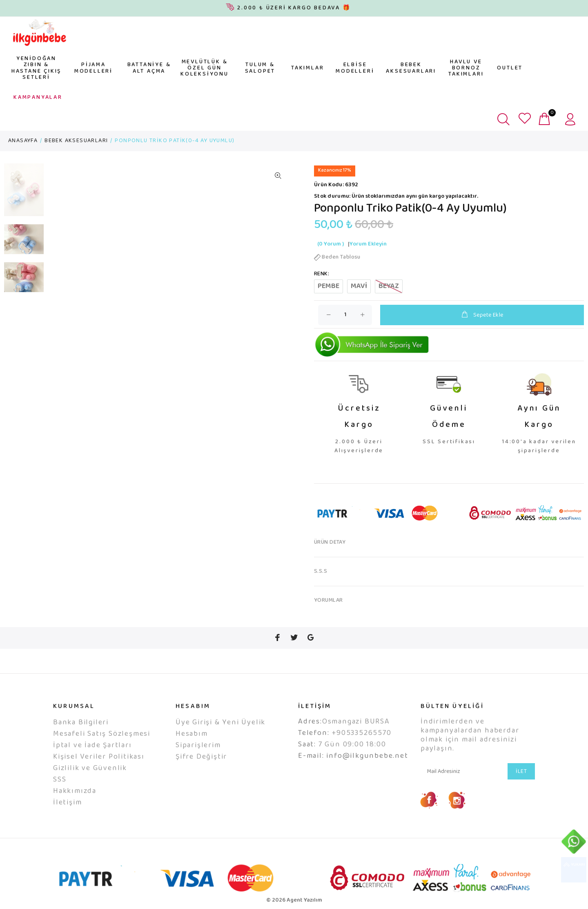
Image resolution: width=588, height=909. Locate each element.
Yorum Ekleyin (368, 244)
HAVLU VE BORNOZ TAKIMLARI (466, 68)
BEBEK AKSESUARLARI (411, 68)
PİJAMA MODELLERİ (94, 68)
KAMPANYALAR (38, 98)
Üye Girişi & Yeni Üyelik (220, 723)
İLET (521, 772)
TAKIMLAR (307, 68)
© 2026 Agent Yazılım (294, 900)
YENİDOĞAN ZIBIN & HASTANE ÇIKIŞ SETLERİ (36, 68)
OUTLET (510, 68)
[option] (24, 194)
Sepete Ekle (482, 315)
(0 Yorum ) (331, 244)
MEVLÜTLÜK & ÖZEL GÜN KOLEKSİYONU (205, 68)
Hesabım (192, 734)
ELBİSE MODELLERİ (355, 68)
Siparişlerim (198, 746)
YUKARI (574, 870)
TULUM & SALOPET (260, 68)
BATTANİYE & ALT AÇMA (149, 68)
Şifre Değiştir (201, 757)
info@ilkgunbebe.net (367, 756)
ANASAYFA (23, 141)
